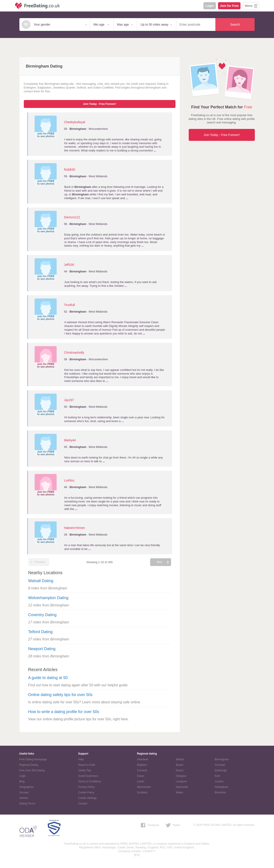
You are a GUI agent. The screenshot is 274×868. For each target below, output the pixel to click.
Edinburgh (221, 770)
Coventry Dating (42, 615)
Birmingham (222, 759)
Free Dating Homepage (33, 759)
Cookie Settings (88, 798)
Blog (22, 781)
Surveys (24, 793)
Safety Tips (85, 770)
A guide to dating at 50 (48, 678)
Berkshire (220, 793)
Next (159, 562)
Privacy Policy (87, 787)
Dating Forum (27, 804)
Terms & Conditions (90, 781)
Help (81, 759)
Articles (24, 798)
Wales (180, 793)
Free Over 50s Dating (32, 770)
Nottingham (221, 787)
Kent (217, 776)
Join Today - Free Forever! (100, 104)
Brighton (142, 765)
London (219, 781)
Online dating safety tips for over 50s (60, 695)
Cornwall (220, 765)
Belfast (180, 759)
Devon (180, 770)
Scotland (142, 793)
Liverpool (181, 781)
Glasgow (181, 776)
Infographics (27, 787)
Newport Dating (42, 649)
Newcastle (182, 787)
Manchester (144, 787)
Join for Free (229, 6)
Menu (249, 6)
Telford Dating (40, 632)
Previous (40, 562)
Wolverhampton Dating (48, 598)
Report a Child (87, 765)
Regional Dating (29, 765)
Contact (83, 804)
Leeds (141, 781)
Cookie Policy (86, 793)
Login (210, 6)
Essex (141, 776)
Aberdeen (143, 759)
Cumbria (142, 770)
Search (235, 25)
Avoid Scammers (88, 776)
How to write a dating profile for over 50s (64, 712)
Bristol (180, 765)
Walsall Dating (41, 581)
